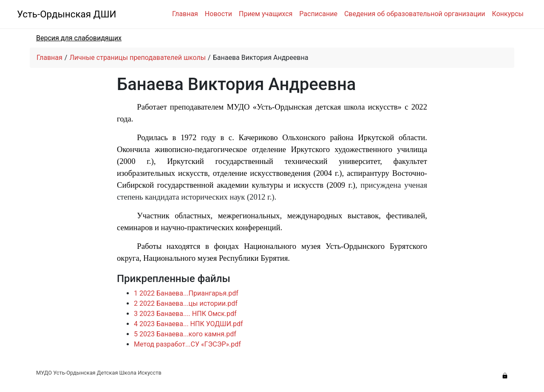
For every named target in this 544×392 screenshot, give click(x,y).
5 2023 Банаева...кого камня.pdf (185, 334)
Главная (185, 14)
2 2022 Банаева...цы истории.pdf (186, 303)
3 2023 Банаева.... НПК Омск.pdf (185, 314)
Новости (218, 14)
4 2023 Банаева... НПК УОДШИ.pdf (188, 324)
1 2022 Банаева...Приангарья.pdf (186, 293)
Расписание (318, 14)
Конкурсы (508, 14)
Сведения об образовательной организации (415, 14)
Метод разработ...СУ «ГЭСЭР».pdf (187, 344)
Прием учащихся (266, 14)
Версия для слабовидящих (79, 38)
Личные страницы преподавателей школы (137, 58)
